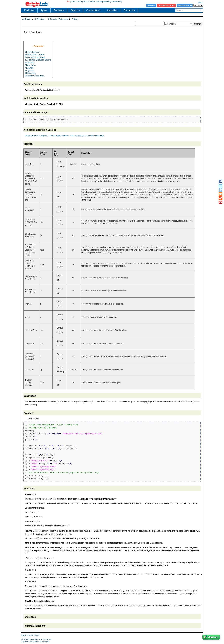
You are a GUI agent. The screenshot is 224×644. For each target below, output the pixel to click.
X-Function (40, 19)
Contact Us (129, 10)
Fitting (75, 19)
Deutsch (30, 635)
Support (75, 10)
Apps (44, 10)
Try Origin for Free (166, 5)
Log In (201, 2)
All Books (27, 19)
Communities (93, 10)
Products (29, 10)
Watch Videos (185, 5)
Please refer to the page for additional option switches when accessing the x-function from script (64, 136)
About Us (112, 10)
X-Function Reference (58, 19)
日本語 (37, 635)
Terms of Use (44, 642)
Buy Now (151, 5)
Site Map (24, 642)
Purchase (59, 10)
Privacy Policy (34, 642)
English (24, 635)
